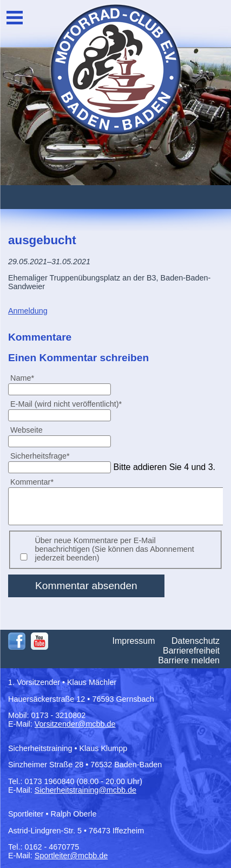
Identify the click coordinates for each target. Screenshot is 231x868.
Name (27, 378)
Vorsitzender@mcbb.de (75, 724)
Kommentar (32, 482)
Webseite (27, 430)
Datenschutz (196, 641)
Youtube (39, 641)
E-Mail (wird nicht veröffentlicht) (66, 404)
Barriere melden (189, 660)
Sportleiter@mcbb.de (71, 856)
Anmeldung (28, 311)
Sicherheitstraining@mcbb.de (85, 790)
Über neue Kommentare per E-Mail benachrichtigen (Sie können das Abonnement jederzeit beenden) (114, 549)
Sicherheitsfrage (40, 456)
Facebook (17, 641)
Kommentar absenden (86, 586)
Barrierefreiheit (191, 651)
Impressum (133, 641)
